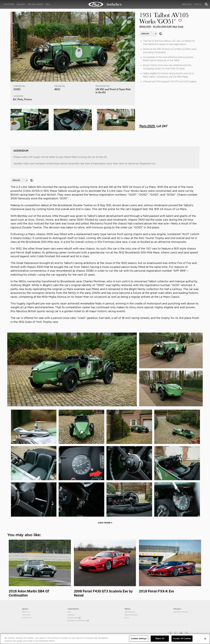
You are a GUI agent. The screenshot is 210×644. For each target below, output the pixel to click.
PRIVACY (177, 609)
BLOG (127, 618)
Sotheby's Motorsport (78, 621)
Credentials (130, 612)
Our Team (26, 615)
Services (187, 4)
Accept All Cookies (182, 639)
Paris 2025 (147, 126)
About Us (26, 612)
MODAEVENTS (74, 618)
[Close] (205, 639)
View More (105, 523)
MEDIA (127, 609)
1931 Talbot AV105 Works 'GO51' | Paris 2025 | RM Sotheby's (105, 4)
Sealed (21, 4)
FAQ (69, 612)
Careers (71, 615)
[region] (105, 639)
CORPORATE (73, 609)
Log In (198, 4)
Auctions (9, 4)
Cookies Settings (181, 612)
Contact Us (27, 618)
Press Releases (131, 615)
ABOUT (25, 609)
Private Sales (35, 4)
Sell (48, 4)
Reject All (160, 639)
